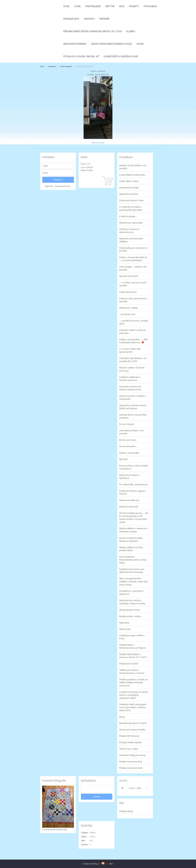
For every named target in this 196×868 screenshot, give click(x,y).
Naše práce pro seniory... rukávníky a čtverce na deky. (132, 602)
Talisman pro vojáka (129, 749)
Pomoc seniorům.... (128, 446)
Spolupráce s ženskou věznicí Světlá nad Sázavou (133, 407)
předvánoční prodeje (129, 188)
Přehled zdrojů (126, 811)
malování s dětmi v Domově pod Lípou (132, 331)
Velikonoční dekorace (129, 500)
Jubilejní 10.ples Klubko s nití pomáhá (133, 167)
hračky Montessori (128, 292)
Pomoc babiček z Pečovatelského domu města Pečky (133, 560)
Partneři (104, 19)
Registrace (49, 186)
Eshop (140, 44)
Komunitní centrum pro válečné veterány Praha (130, 388)
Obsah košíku (87, 170)
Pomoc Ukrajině (66, 66)
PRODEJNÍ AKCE (71, 19)
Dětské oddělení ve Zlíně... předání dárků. (132, 549)
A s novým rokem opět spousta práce (130, 350)
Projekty (134, 6)
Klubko (131, 31)
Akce (122, 6)
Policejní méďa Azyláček (130, 742)
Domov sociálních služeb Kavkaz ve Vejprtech (131, 539)
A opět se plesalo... (128, 216)
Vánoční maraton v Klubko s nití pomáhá (132, 397)
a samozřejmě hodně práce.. (133, 175)
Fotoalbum (150, 6)
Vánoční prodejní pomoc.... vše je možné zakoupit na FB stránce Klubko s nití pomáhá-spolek (134, 517)
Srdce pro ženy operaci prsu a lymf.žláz (133, 300)
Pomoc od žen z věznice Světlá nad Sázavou (133, 467)
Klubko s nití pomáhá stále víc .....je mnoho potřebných (133, 259)
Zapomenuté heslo (62, 186)
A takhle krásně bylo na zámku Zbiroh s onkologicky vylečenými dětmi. (134, 695)
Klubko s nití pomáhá (129, 453)
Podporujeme (93, 6)
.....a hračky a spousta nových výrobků (133, 284)
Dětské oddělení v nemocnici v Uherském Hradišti (134, 530)
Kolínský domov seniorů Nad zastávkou (133, 416)
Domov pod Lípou (128, 440)
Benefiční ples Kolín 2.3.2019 (133, 723)
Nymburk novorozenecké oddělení (131, 240)
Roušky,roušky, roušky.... (131, 616)
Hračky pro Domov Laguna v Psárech (133, 492)
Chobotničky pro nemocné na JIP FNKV (133, 249)
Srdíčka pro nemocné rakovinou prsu (129, 231)
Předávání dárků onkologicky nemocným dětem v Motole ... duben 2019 (133, 707)
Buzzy (122, 717)
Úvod (66, 6)
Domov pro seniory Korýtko (132, 730)
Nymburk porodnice (129, 194)
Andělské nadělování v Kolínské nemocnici (130, 379)
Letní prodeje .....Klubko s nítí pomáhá (133, 268)
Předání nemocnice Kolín (131, 768)
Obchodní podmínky (75, 44)
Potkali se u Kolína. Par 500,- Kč (81, 56)
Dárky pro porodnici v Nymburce (130, 476)
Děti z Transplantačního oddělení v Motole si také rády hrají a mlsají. (133, 581)
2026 (139, 788)
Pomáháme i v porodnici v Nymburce (132, 592)
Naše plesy (124, 623)
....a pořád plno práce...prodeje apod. (134, 322)
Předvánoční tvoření (129, 664)
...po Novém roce (127, 314)
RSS (111, 864)
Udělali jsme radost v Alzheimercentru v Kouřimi (132, 671)
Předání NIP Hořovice (129, 736)
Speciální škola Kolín (129, 276)
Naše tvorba (125, 629)
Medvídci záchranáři (129, 507)
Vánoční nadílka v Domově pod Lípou (132, 369)
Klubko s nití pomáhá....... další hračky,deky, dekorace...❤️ (134, 341)
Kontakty (89, 19)
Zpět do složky (98, 143)
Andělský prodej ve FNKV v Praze (132, 637)
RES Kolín (124, 459)
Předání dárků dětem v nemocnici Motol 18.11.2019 (93, 31)
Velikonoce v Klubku (129, 308)
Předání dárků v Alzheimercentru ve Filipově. (133, 646)
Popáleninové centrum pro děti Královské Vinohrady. (132, 571)
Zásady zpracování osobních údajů (112, 44)
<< (123, 788)
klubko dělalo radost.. (129, 181)
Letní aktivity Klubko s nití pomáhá (131, 432)
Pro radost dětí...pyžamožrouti (133, 484)
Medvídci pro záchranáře (131, 223)
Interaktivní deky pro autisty (132, 755)
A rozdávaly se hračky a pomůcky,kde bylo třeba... (131, 208)
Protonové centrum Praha (131, 200)
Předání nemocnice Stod (131, 762)
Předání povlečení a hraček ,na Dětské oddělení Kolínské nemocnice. (134, 682)
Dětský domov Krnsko (130, 610)
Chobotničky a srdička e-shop (121, 56)
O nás (77, 6)
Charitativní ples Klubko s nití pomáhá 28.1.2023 (133, 360)
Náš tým (110, 6)
